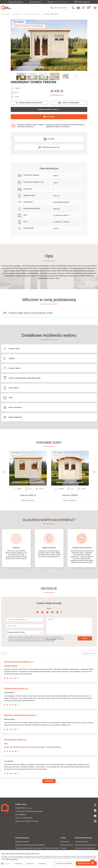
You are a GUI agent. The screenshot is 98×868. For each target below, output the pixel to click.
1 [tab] (47, 571)
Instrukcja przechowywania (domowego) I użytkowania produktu (37, 848)
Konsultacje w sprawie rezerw (85, 848)
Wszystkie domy (17, 14)
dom (19, 662)
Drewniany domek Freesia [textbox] (16, 632)
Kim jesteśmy (65, 842)
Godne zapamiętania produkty (31, 103)
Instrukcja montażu (51, 147)
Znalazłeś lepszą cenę (57, 95)
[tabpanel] (16, 548)
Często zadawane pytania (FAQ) (86, 845)
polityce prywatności (51, 639)
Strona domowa (5, 14)
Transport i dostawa (81, 842)
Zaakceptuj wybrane (64, 863)
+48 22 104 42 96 (60, 8)
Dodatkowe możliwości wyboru (48, 109)
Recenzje (63, 848)
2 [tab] (49, 571)
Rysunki (51, 139)
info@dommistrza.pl (31, 821)
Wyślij (85, 638)
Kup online (51, 117)
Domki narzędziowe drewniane (32, 14)
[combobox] (25, 632)
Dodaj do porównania (71, 103)
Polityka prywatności (22, 842)
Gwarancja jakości (66, 845)
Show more (49, 781)
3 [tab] (51, 571)
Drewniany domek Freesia (51, 14)
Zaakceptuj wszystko (86, 863)
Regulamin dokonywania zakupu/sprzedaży (30, 845)
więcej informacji (28, 500)
